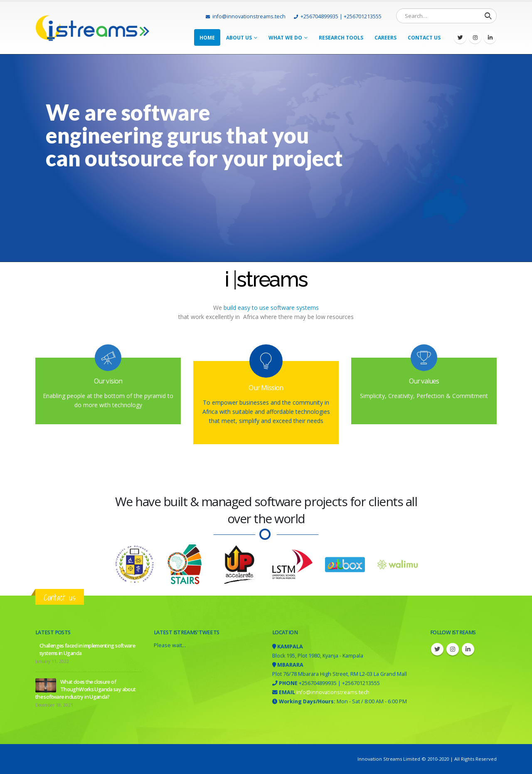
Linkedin (468, 649)
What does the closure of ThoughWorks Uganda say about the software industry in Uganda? (85, 689)
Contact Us (424, 38)
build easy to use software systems (270, 308)
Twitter (437, 649)
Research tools (341, 38)
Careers (385, 38)
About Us (239, 38)
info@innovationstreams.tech (246, 16)
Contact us (60, 597)
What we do (285, 38)
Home (207, 38)
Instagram (453, 649)
